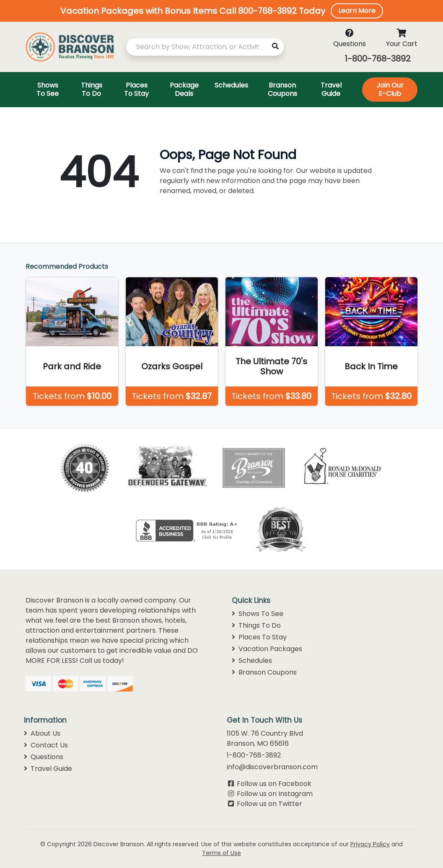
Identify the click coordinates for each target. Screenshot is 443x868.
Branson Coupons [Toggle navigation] (282, 89)
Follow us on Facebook (274, 784)
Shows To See (258, 614)
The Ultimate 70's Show (271, 366)
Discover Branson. (119, 844)
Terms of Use (221, 853)
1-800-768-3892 (378, 59)
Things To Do (256, 625)
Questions (44, 757)
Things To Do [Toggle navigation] (92, 89)
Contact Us (46, 745)
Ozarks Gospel (172, 366)
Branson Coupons (264, 672)
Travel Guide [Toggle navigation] (331, 89)
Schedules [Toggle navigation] (231, 85)
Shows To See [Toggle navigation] (48, 89)
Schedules (252, 661)
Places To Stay (259, 637)
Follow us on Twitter (269, 804)
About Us (42, 733)
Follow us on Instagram (275, 794)
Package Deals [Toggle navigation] (184, 89)
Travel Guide (48, 769)
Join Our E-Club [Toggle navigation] (390, 89)
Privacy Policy (370, 844)
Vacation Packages (267, 649)
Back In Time (371, 366)
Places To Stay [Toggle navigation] (136, 89)
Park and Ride (72, 366)
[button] (221, 11)
